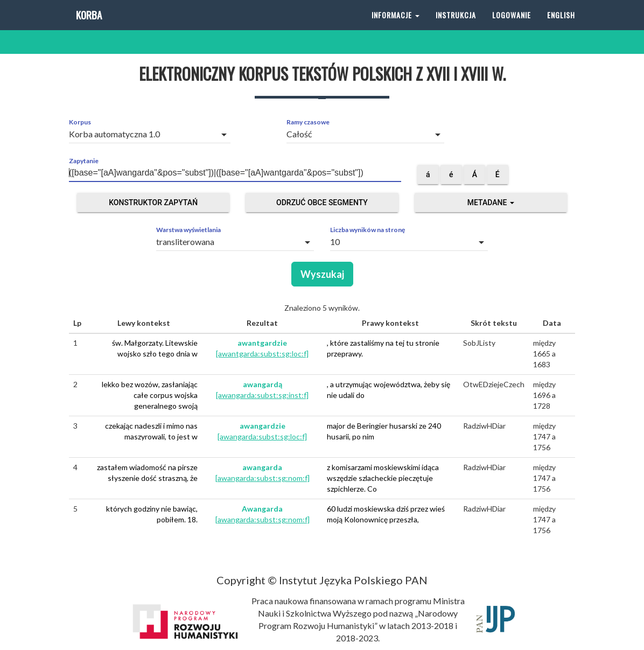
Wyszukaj (322, 274)
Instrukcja (456, 27)
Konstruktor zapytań (153, 202)
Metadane (491, 202)
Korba (88, 27)
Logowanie (512, 27)
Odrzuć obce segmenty (322, 202)
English (561, 27)
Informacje (395, 27)
